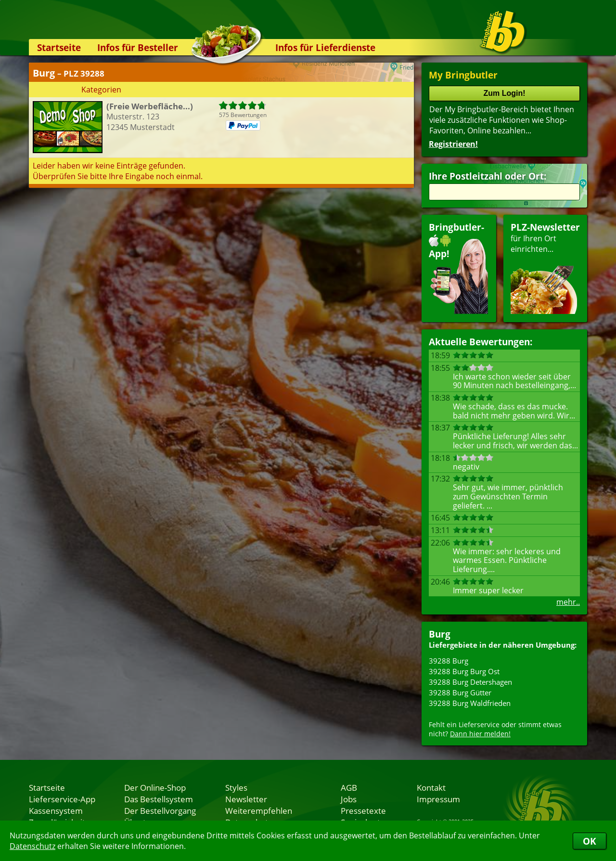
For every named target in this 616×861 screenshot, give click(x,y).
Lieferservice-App (62, 799)
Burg (440, 634)
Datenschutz (32, 846)
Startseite (59, 47)
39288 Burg (449, 661)
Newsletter (246, 799)
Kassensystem (56, 810)
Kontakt (431, 787)
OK (590, 841)
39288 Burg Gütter (460, 692)
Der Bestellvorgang (160, 810)
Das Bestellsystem (159, 799)
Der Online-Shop (155, 787)
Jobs (349, 799)
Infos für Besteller (138, 47)
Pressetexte (363, 810)
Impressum (438, 799)
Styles (236, 787)
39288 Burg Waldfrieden (470, 703)
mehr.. (568, 602)
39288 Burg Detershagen (470, 682)
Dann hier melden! (480, 734)
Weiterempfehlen (259, 810)
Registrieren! (453, 144)
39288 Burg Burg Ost (464, 671)
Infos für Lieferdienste (325, 47)
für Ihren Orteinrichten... (545, 267)
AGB (349, 787)
